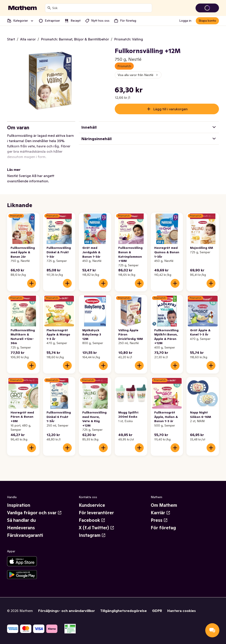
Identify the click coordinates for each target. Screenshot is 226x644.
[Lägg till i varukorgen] (32, 283)
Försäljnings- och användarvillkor (67, 611)
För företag (163, 528)
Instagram (92, 535)
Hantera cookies (182, 611)
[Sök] (49, 8)
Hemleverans (21, 528)
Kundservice (92, 505)
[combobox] (101, 8)
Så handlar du (21, 520)
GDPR (157, 611)
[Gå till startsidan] (23, 8)
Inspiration (19, 505)
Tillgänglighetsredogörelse (123, 611)
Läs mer (14, 170)
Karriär (161, 513)
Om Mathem (164, 505)
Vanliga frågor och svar (34, 513)
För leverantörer (96, 513)
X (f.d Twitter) (97, 528)
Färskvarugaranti (25, 535)
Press (159, 520)
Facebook (92, 520)
